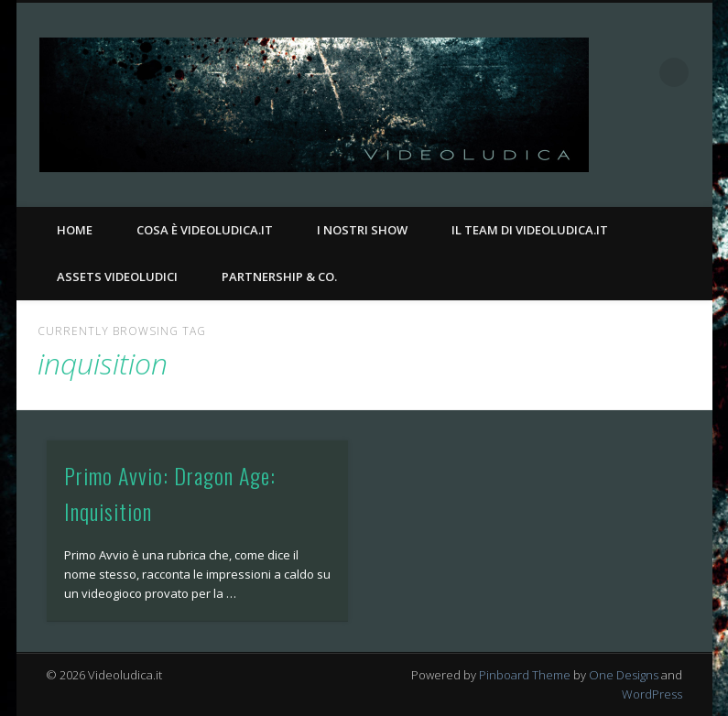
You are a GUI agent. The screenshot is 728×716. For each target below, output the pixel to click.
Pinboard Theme (525, 675)
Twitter (692, 157)
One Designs (624, 675)
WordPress (652, 694)
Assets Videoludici (117, 277)
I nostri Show (362, 230)
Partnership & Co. (279, 277)
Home (75, 230)
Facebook (655, 157)
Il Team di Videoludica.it (530, 230)
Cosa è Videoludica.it (205, 230)
